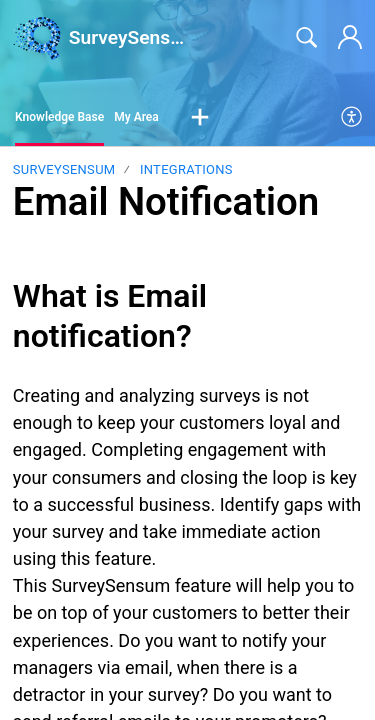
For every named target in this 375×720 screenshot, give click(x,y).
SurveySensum (64, 169)
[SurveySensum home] (37, 38)
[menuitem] (352, 118)
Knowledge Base (59, 117)
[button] (200, 118)
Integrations (186, 169)
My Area (136, 117)
